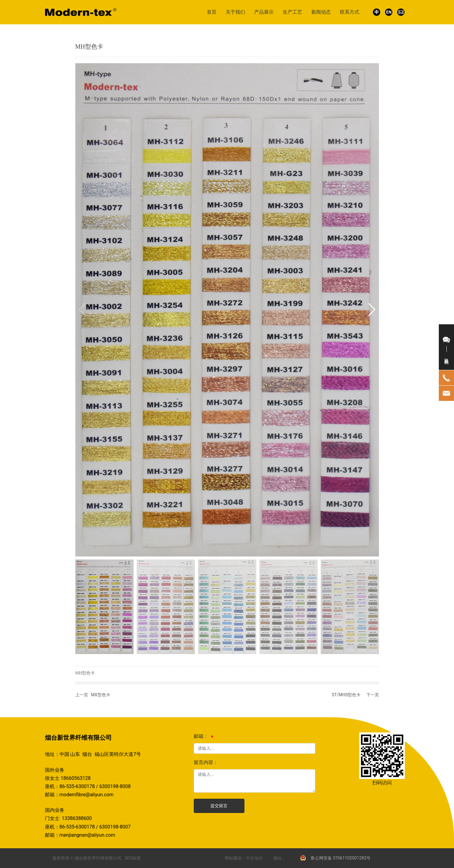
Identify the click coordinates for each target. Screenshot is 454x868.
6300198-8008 (115, 786)
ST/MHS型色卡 (346, 695)
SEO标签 (133, 858)
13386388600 (78, 818)
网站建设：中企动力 (244, 858)
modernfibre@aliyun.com (87, 795)
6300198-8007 (115, 827)
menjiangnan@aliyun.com (87, 835)
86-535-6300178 (77, 786)
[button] (372, 310)
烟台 (278, 858)
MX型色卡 (101, 695)
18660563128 (75, 778)
